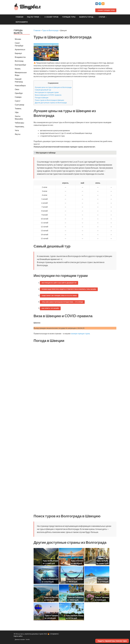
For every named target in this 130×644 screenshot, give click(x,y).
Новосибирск (20, 85)
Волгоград (19, 61)
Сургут (18, 101)
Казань (18, 69)
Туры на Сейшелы (75, 597)
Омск (17, 89)
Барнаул (18, 53)
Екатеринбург (21, 65)
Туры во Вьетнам (50, 561)
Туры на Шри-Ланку (75, 615)
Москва (18, 39)
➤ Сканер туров (51, 17)
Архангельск (20, 49)
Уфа (17, 112)
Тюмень (18, 108)
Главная (19, 17)
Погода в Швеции (42, 97)
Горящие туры (69, 17)
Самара (18, 97)
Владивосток (20, 57)
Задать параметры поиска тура (112, 641)
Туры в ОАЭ (103, 579)
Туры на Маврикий (50, 579)
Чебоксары (20, 123)
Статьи (102, 17)
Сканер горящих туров (106, 10)
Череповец (19, 126)
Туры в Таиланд (102, 597)
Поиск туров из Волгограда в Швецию (49, 100)
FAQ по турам (33, 17)
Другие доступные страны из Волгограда (51, 103)
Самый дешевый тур (43, 90)
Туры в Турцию (51, 615)
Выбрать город (86, 17)
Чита (17, 130)
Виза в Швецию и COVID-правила (48, 95)
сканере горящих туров (80, 333)
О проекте (54, 634)
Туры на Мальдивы (75, 579)
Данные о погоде (20, 639)
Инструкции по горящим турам (47, 92)
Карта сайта (18, 636)
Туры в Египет (77, 561)
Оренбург (19, 93)
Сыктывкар (20, 105)
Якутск (18, 134)
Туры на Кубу (102, 561)
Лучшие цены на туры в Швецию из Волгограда (53, 87)
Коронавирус (22, 22)
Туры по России (51, 597)
